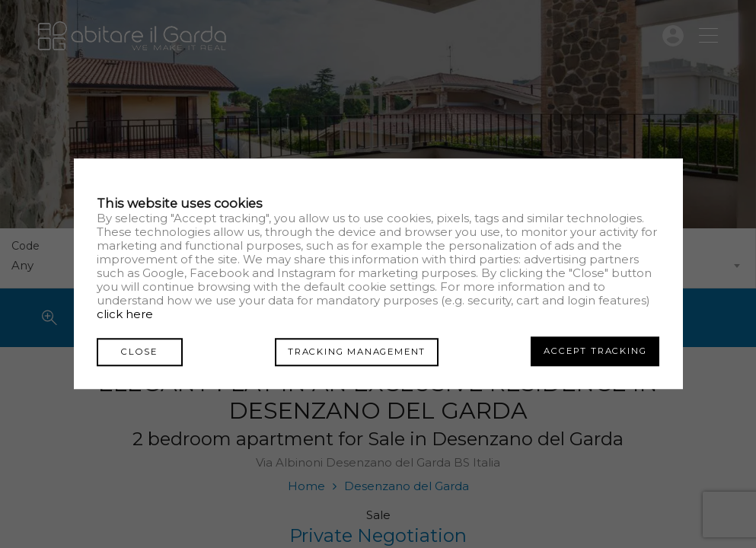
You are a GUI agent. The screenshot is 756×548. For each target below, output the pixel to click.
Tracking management (351, 351)
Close (135, 351)
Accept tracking (595, 351)
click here (125, 315)
